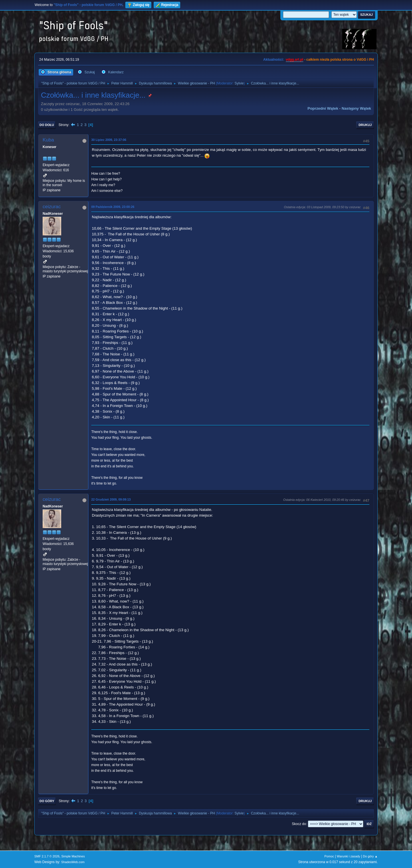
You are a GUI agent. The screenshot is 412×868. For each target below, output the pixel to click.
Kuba (48, 140)
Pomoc (329, 856)
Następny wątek (356, 108)
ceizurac (52, 207)
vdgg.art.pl (295, 60)
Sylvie (239, 83)
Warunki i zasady (348, 856)
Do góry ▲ (370, 856)
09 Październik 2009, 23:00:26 (113, 207)
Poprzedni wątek (323, 108)
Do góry (47, 801)
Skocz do (299, 824)
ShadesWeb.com (73, 862)
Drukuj (365, 125)
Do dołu (47, 125)
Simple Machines (73, 856)
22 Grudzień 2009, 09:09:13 (111, 499)
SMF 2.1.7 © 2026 (47, 856)
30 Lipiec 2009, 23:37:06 (109, 140)
